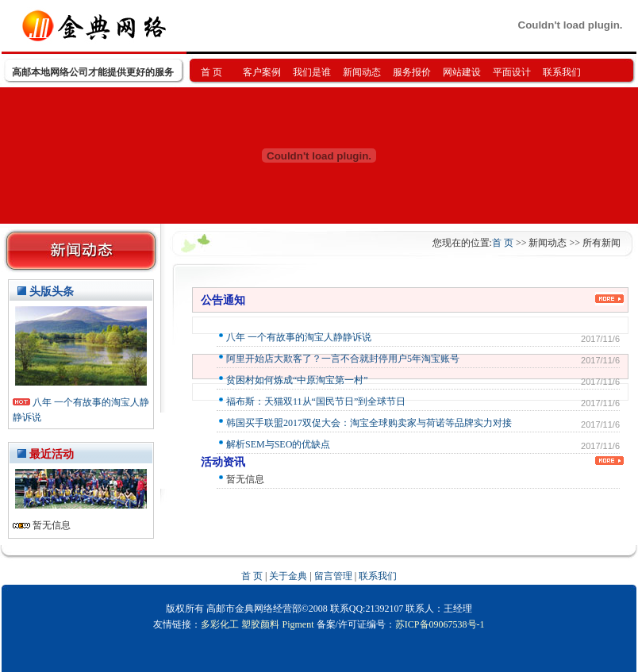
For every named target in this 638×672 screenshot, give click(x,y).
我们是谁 (312, 72)
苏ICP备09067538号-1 (440, 624)
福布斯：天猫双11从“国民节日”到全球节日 (316, 401)
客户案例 (262, 72)
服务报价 (412, 72)
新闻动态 (362, 72)
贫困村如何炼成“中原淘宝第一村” (297, 380)
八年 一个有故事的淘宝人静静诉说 (299, 337)
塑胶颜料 (260, 624)
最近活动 (52, 454)
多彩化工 (220, 624)
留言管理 (333, 576)
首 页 (211, 72)
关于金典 (288, 576)
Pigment (298, 624)
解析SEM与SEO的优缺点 (278, 444)
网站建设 (462, 72)
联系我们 (562, 72)
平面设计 (512, 72)
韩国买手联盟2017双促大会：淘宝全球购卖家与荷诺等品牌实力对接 (369, 423)
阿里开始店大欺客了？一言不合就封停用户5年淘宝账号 (343, 359)
